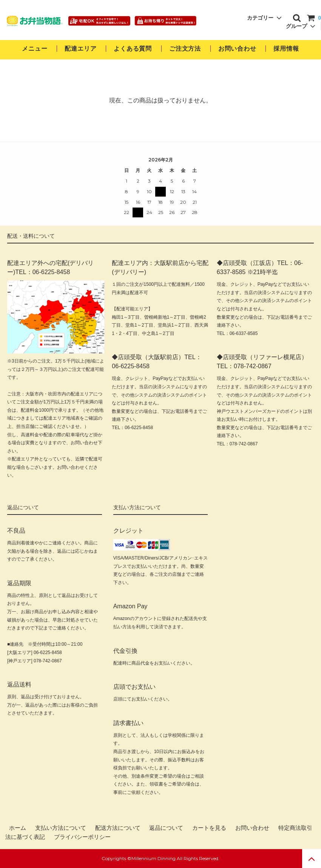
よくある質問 (133, 49)
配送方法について (118, 828)
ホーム (18, 828)
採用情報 (286, 49)
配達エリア (80, 49)
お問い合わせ (238, 49)
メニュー (35, 49)
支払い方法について (61, 828)
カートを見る (209, 828)
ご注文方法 (185, 49)
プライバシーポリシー (82, 837)
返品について (166, 828)
